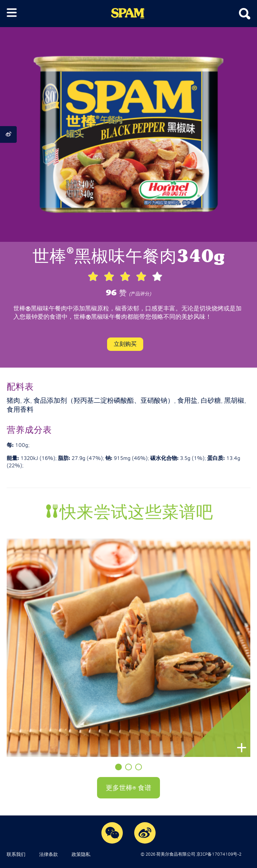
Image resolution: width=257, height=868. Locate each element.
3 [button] (139, 767)
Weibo (145, 833)
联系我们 (16, 854)
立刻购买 (125, 344)
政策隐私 (81, 854)
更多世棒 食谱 (128, 788)
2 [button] (128, 767)
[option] (128, 647)
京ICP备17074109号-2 (219, 854)
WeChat (112, 833)
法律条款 (49, 854)
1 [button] (118, 767)
